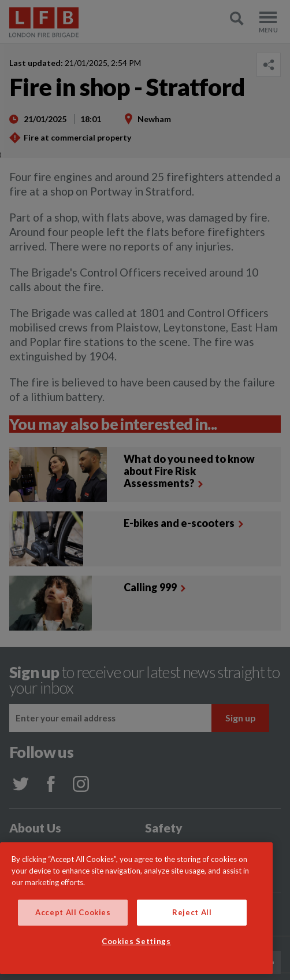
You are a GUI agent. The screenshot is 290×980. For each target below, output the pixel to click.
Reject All (192, 912)
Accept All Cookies (73, 912)
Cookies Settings (136, 941)
